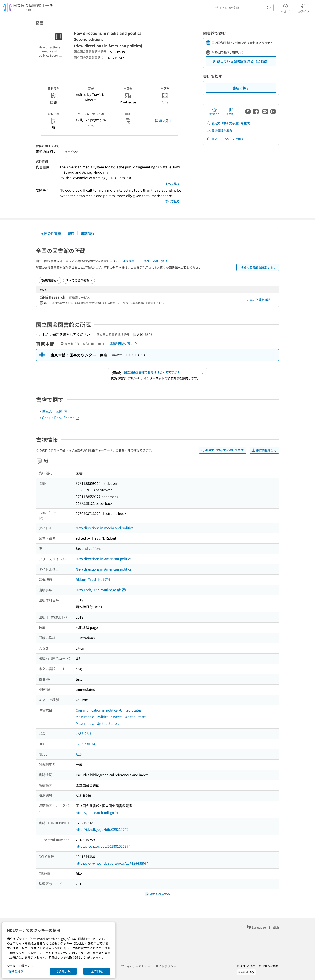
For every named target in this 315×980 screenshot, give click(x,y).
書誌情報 (88, 233)
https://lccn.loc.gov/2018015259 (103, 846)
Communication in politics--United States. (109, 710)
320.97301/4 (85, 744)
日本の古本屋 (55, 411)
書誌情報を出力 (219, 131)
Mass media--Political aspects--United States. (111, 717)
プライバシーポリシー (136, 966)
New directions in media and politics (105, 528)
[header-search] (244, 8)
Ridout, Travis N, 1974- (94, 579)
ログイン (303, 8)
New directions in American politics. (104, 569)
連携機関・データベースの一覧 (146, 261)
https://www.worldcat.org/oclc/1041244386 (112, 863)
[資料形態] (79, 280)
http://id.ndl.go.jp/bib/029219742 (102, 829)
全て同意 (97, 971)
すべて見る (172, 184)
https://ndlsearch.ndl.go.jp (97, 812)
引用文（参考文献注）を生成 (228, 123)
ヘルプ (285, 8)
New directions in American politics (104, 559)
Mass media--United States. (97, 723)
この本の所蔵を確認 (259, 300)
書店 (71, 233)
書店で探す (241, 88)
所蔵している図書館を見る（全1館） (241, 61)
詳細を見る (163, 121)
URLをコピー (231, 111)
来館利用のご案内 (124, 344)
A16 (79, 754)
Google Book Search (61, 418)
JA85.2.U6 (84, 733)
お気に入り (214, 111)
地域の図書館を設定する (259, 267)
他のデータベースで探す (225, 139)
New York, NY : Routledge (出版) (101, 590)
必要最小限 (63, 971)
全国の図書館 (51, 233)
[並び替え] (50, 280)
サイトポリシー (166, 966)
